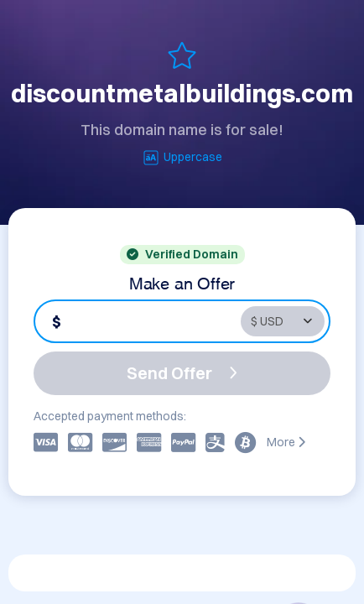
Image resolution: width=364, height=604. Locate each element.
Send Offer (182, 373)
